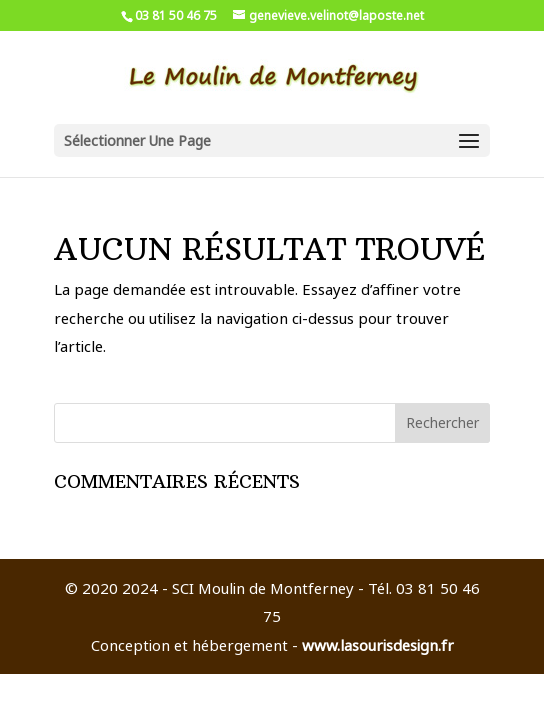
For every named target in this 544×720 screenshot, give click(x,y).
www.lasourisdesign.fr (378, 645)
